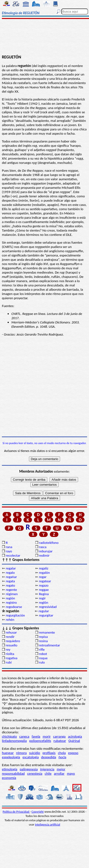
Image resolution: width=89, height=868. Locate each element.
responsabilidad (13, 773)
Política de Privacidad (16, 812)
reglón (44, 602)
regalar (11, 568)
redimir (44, 555)
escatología (31, 757)
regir (42, 598)
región (10, 598)
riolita (10, 654)
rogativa (12, 658)
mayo (71, 773)
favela (36, 736)
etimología (10, 769)
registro (11, 602)
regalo (10, 573)
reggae (44, 590)
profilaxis (49, 753)
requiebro (13, 641)
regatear (45, 581)
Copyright (38, 812)
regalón (44, 573)
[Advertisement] (44, 37)
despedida (49, 757)
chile (48, 773)
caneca (24, 736)
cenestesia (35, 773)
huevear (8, 753)
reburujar (46, 551)
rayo (9, 551)
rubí (9, 662)
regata (10, 581)
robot (43, 654)
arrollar (59, 773)
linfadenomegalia (14, 741)
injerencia (47, 769)
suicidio (35, 753)
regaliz (44, 568)
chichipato (9, 736)
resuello (12, 645)
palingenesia (29, 769)
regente (11, 590)
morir (47, 736)
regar (43, 577)
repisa (43, 637)
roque (43, 658)
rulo (42, 662)
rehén (10, 620)
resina (43, 641)
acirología (75, 736)
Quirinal (74, 741)
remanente (47, 632)
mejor (61, 769)
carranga (59, 736)
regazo (44, 585)
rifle (42, 650)
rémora (21, 753)
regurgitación (15, 615)
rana (9, 547)
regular (44, 611)
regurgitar (46, 615)
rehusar (11, 632)
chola (62, 753)
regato (10, 585)
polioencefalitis (40, 741)
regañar (11, 577)
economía (9, 778)
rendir (10, 637)
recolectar (13, 555)
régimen (12, 594)
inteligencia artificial (47, 824)
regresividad (48, 607)
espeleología (11, 757)
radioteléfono (49, 543)
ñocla (62, 757)
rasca (43, 547)
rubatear (60, 741)
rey (8, 650)
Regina (44, 594)
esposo (73, 753)
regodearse (14, 607)
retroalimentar (49, 645)
